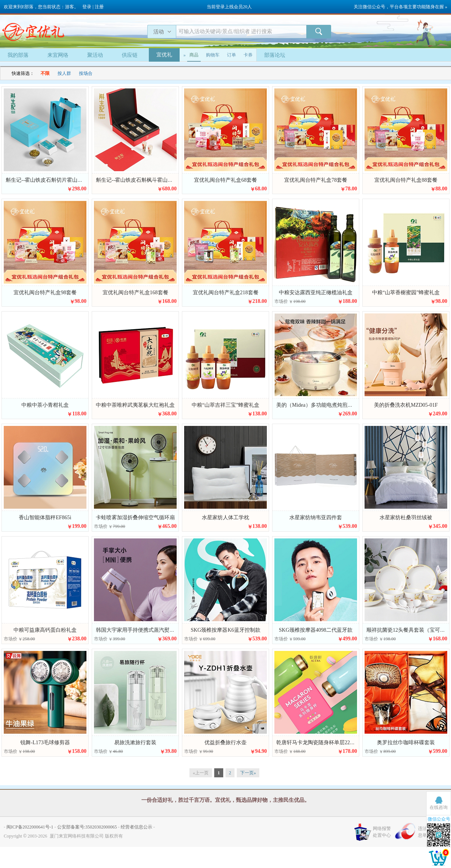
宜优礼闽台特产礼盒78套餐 (316, 180)
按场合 (86, 73)
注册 (99, 7)
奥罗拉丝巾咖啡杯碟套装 (406, 743)
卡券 (248, 55)
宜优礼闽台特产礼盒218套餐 (226, 293)
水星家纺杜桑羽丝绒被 (406, 518)
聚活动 (95, 55)
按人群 (64, 73)
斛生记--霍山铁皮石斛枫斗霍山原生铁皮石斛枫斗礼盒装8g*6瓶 (169, 180)
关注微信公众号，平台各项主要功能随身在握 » (400, 7)
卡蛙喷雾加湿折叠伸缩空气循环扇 (135, 518)
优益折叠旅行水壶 (225, 743)
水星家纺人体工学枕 (225, 518)
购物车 (213, 55)
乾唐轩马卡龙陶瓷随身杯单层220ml (317, 743)
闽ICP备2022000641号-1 (30, 827)
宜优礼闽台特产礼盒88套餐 (406, 180)
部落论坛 (275, 55)
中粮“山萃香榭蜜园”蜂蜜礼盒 (406, 293)
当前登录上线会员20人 (229, 7)
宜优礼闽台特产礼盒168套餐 (135, 293)
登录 (87, 7)
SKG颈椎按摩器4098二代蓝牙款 (316, 630)
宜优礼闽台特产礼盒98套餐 (45, 293)
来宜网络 (58, 55)
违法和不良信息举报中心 (431, 832)
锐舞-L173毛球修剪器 (45, 743)
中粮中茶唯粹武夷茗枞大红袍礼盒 (135, 405)
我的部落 (18, 55)
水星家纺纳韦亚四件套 (316, 518)
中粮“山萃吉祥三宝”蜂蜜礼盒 (225, 405)
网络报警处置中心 (382, 832)
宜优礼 (164, 55)
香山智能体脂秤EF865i (45, 518)
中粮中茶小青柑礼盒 (45, 405)
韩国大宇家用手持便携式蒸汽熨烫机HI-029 (145, 630)
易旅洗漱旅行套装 (135, 743)
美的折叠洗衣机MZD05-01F (406, 405)
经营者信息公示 (136, 827)
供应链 (130, 55)
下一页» (248, 773)
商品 (194, 55)
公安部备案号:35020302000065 (87, 827)
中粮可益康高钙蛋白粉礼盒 (45, 630)
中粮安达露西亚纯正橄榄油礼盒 (316, 293)
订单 (232, 55)
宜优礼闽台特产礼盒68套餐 (225, 180)
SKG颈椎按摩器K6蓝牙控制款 (225, 630)
